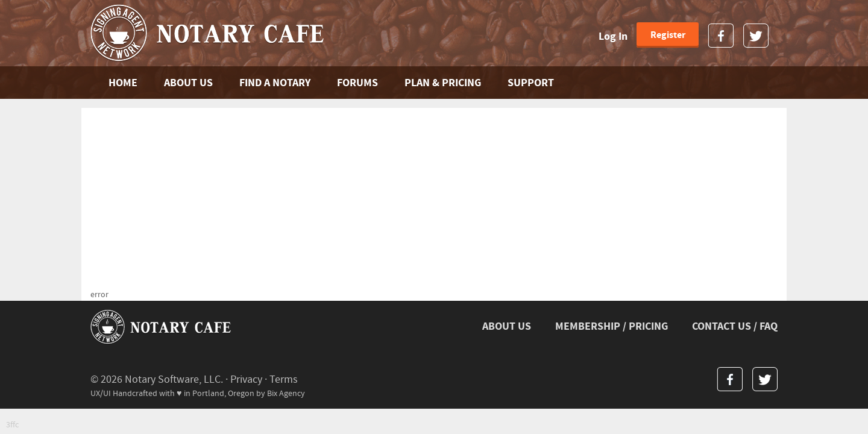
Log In (613, 36)
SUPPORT (531, 83)
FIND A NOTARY (275, 83)
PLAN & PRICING (443, 83)
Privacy (246, 379)
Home (123, 83)
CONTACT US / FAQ (735, 326)
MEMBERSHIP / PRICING (612, 326)
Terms (284, 379)
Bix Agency (286, 393)
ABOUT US (188, 83)
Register (668, 35)
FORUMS (357, 83)
